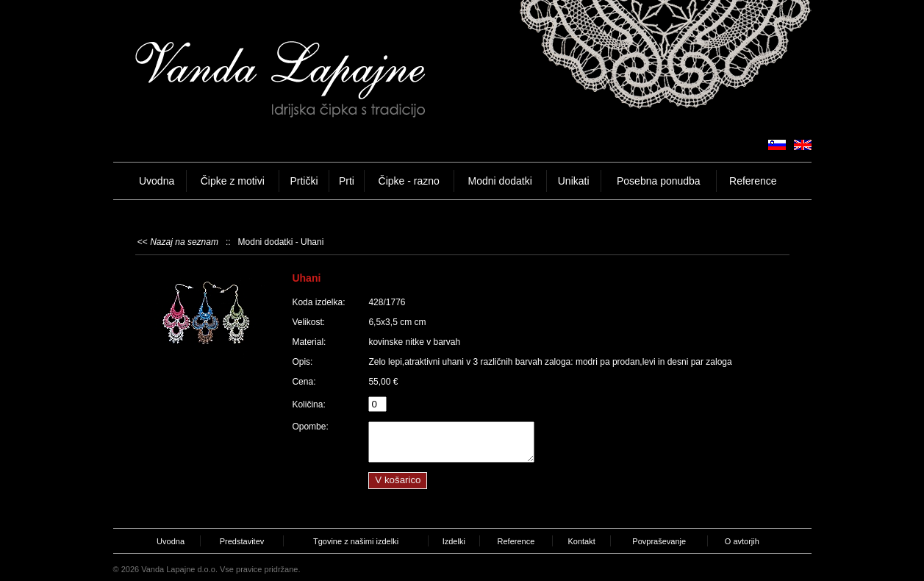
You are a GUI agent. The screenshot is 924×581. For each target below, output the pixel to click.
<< (178, 242)
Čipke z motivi (233, 181)
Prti (347, 181)
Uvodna (157, 181)
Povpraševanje (659, 541)
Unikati (574, 181)
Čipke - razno (409, 181)
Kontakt (581, 541)
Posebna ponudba (659, 181)
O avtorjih (742, 541)
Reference (753, 181)
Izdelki (454, 541)
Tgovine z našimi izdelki (356, 541)
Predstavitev (242, 541)
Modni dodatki (500, 181)
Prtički (304, 181)
